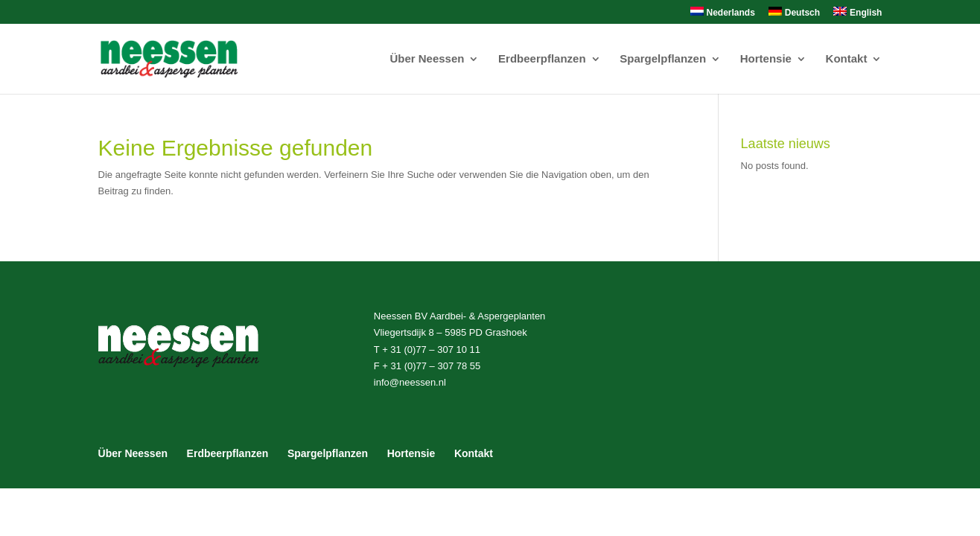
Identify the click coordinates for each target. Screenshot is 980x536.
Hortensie (766, 59)
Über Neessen (427, 59)
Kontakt (847, 59)
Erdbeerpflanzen (542, 59)
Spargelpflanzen (663, 59)
